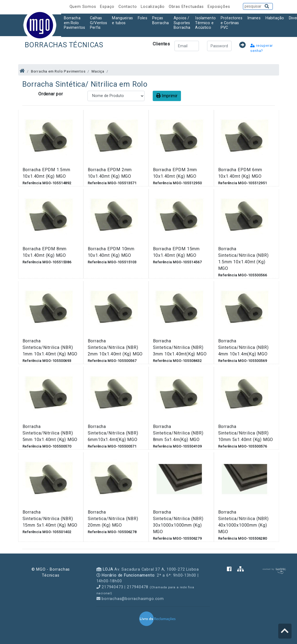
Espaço (108, 7)
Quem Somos (84, 7)
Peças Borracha (160, 20)
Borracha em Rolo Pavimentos (75, 23)
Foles (143, 18)
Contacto (128, 7)
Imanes (254, 18)
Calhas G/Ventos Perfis (99, 23)
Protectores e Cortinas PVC (232, 23)
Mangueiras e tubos (122, 20)
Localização (153, 7)
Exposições (219, 7)
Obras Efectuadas (187, 7)
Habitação (275, 18)
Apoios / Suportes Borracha (182, 23)
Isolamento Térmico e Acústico (205, 23)
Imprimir (167, 96)
